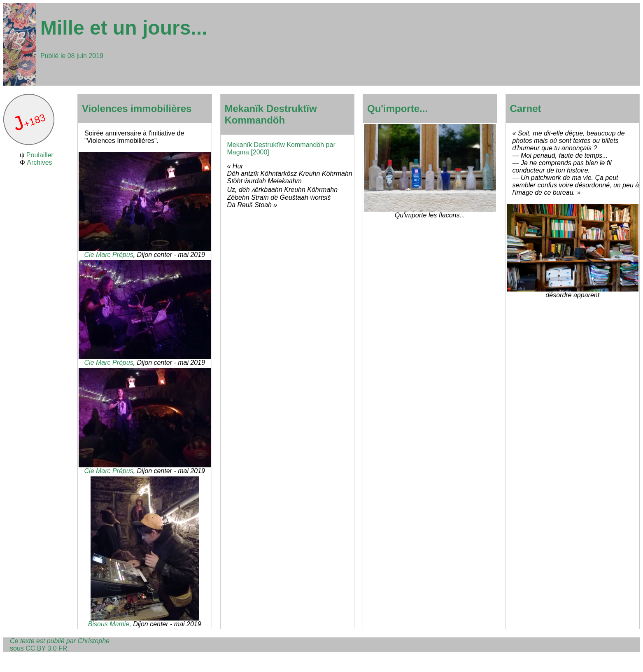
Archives (39, 162)
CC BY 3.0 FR (46, 648)
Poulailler (40, 155)
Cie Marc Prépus (109, 255)
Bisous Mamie (109, 624)
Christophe (94, 641)
